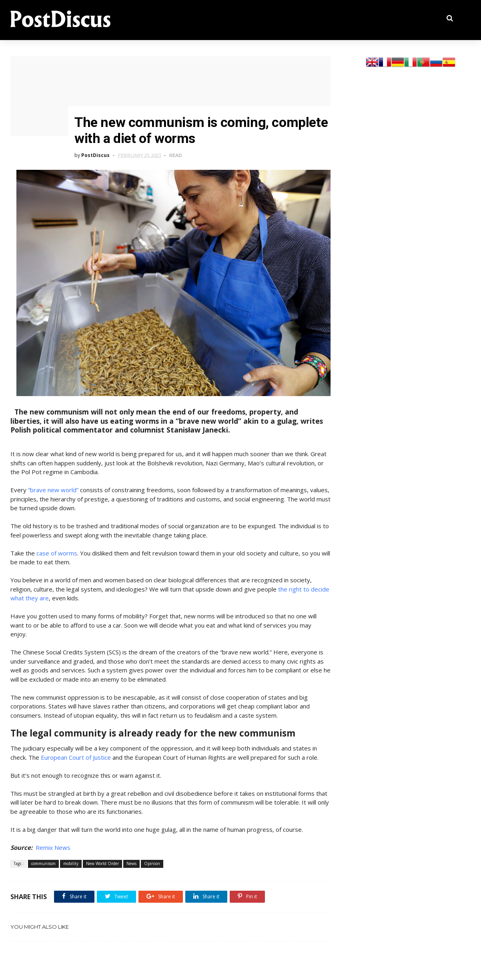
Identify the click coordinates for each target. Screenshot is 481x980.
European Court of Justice (76, 757)
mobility (71, 863)
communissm (43, 863)
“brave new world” (53, 490)
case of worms (57, 553)
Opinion (152, 863)
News (131, 863)
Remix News (53, 847)
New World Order (102, 863)
